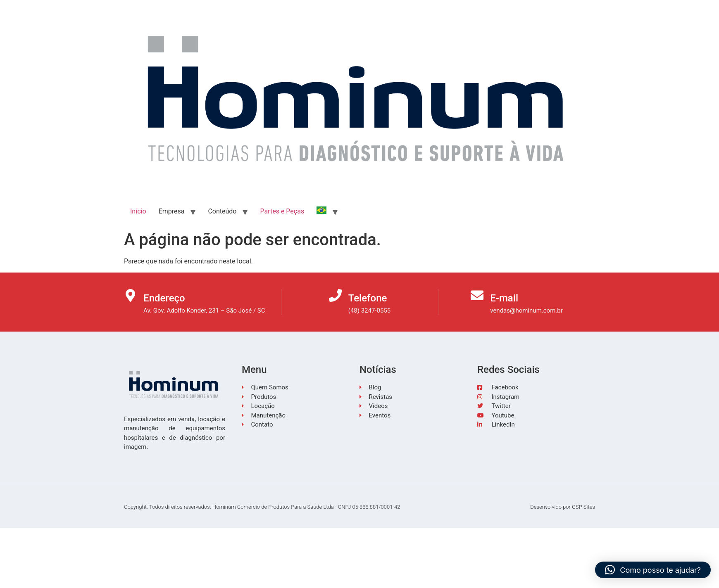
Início (138, 211)
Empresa (172, 211)
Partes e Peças (282, 211)
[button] (653, 570)
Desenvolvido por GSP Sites (563, 507)
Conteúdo (222, 211)
